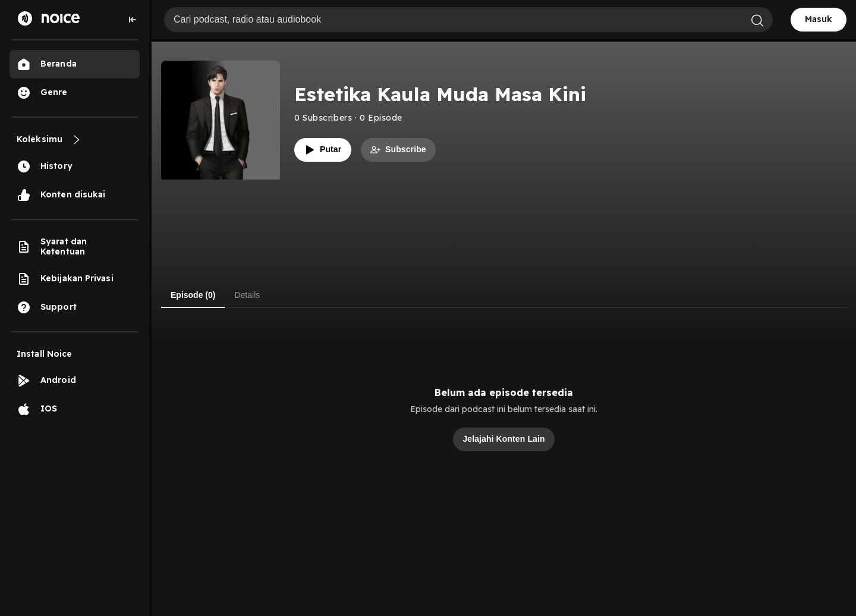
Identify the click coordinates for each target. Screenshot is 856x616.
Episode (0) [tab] (193, 295)
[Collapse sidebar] (133, 20)
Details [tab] (247, 295)
